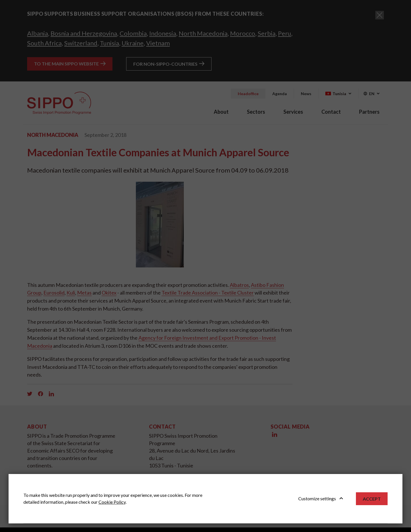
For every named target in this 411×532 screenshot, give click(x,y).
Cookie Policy (112, 502)
